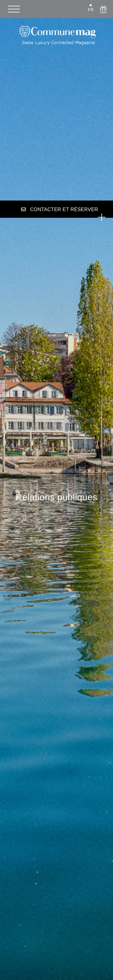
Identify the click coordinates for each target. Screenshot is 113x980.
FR (91, 10)
